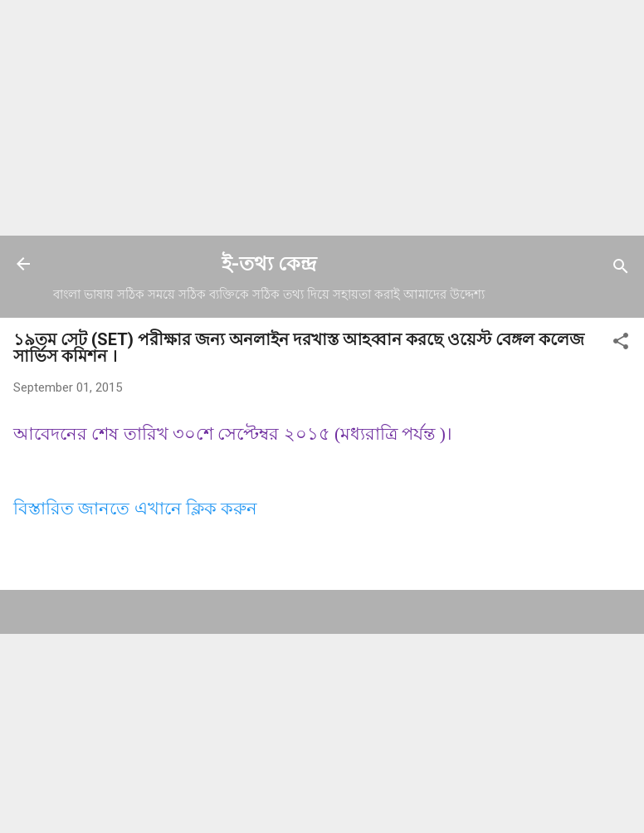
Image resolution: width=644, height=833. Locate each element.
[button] (621, 344)
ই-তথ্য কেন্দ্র (269, 264)
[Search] (621, 269)
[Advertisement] (322, 116)
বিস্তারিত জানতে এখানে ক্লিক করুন (135, 509)
